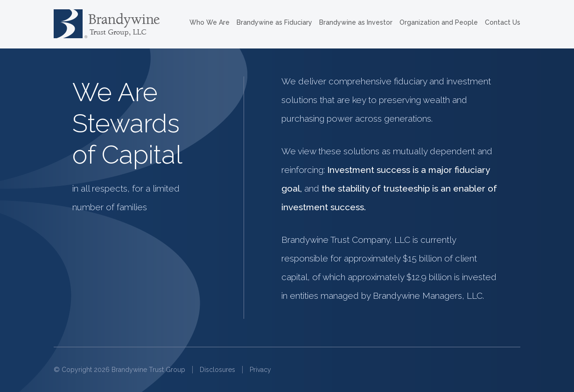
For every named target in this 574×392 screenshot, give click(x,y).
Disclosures (217, 370)
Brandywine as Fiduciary (274, 22)
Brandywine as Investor (356, 22)
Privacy (260, 370)
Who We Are (210, 22)
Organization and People (439, 22)
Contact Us (503, 22)
